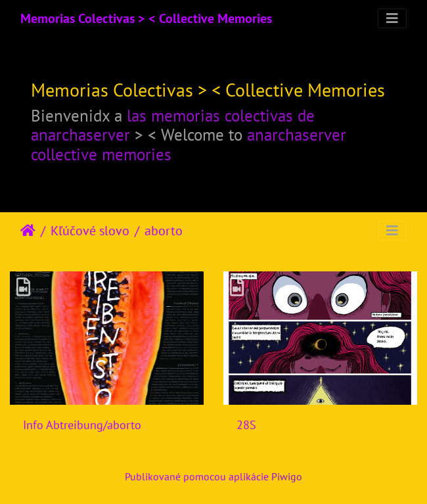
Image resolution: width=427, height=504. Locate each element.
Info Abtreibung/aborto (82, 425)
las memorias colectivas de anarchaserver (173, 126)
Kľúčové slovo (90, 231)
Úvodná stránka (28, 231)
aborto (164, 231)
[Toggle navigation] (392, 18)
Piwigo (287, 476)
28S (246, 425)
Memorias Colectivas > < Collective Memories (146, 18)
